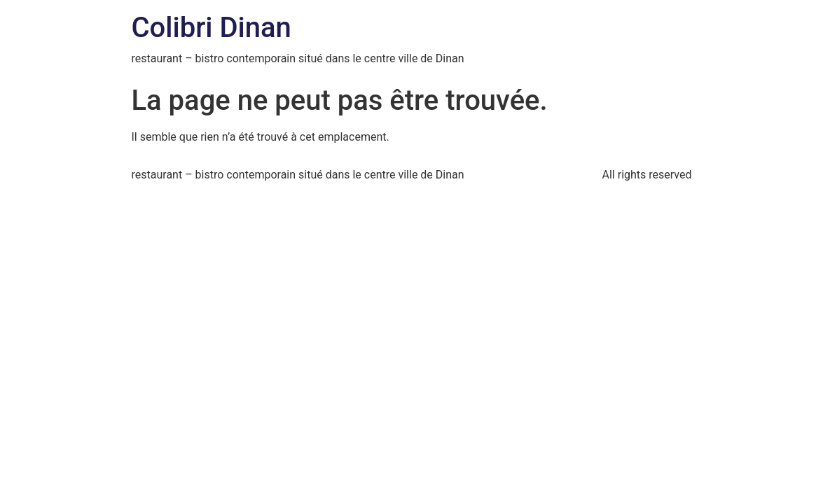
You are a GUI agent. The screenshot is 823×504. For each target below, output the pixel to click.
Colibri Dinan (212, 28)
